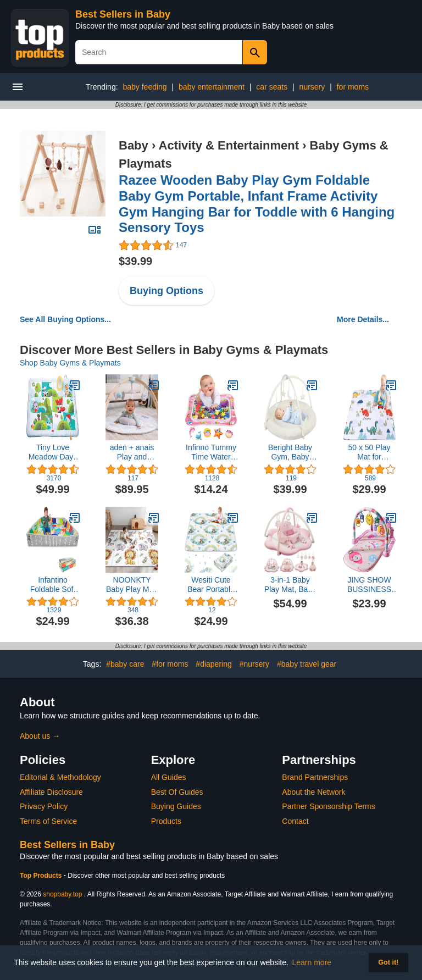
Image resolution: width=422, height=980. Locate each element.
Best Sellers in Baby (123, 14)
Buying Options (166, 291)
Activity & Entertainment (229, 145)
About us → (40, 736)
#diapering (213, 664)
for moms (353, 87)
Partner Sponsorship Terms (328, 806)
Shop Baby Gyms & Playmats (70, 363)
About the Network (313, 792)
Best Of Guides (177, 792)
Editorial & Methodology (60, 777)
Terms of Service (48, 821)
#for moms (170, 664)
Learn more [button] (312, 962)
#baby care (125, 664)
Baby (134, 145)
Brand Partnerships (315, 777)
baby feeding (145, 87)
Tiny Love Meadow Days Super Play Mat (53, 452)
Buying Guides (176, 806)
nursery (312, 87)
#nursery (254, 664)
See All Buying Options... (65, 319)
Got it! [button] (388, 962)
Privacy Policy (44, 806)
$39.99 (135, 261)
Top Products (42, 876)
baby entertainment (212, 87)
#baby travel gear (307, 664)
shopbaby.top (62, 894)
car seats (272, 87)
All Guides (169, 777)
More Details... (363, 319)
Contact (295, 821)
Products (166, 821)
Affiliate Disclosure (51, 792)
